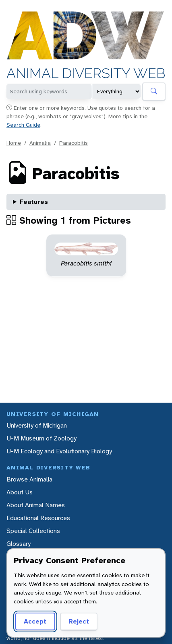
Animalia (40, 143)
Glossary (19, 544)
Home (14, 143)
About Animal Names (36, 505)
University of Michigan (37, 425)
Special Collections (33, 531)
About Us (20, 492)
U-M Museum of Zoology (41, 438)
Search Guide (23, 125)
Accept (35, 621)
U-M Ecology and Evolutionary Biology (59, 451)
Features (34, 202)
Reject (79, 621)
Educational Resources (38, 518)
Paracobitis (74, 143)
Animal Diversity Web (86, 73)
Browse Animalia (29, 479)
